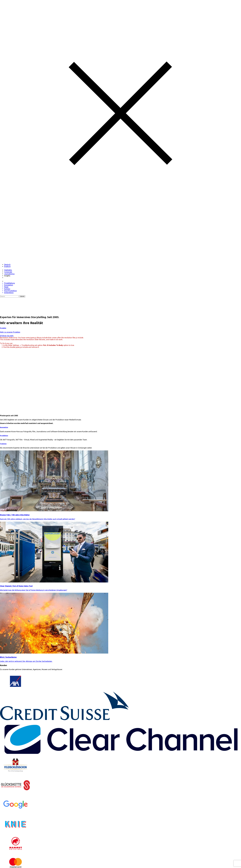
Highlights (8, 270)
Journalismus (9, 274)
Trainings (3, 444)
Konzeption (4, 427)
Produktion (4, 436)
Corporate (8, 272)
